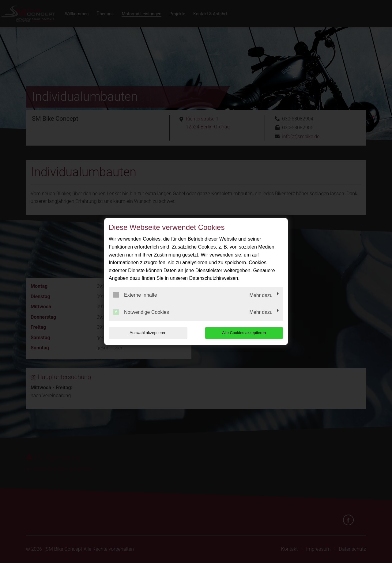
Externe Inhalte (135, 295)
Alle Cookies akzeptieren (244, 333)
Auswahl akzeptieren (148, 333)
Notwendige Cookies (141, 312)
